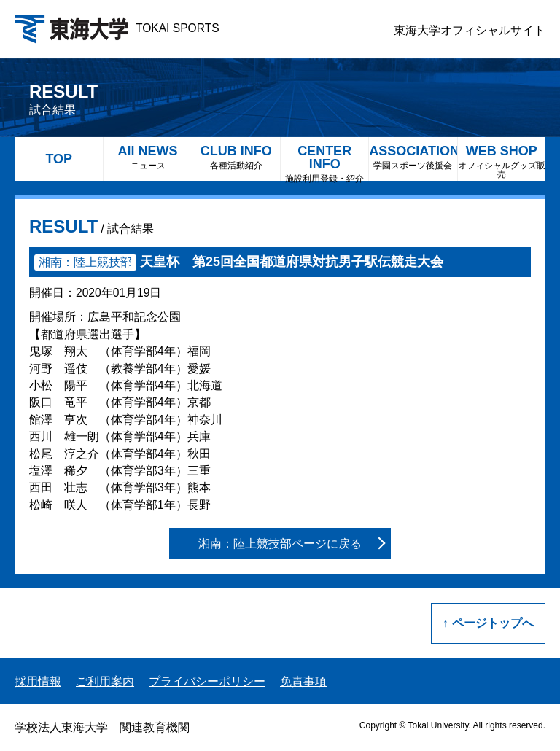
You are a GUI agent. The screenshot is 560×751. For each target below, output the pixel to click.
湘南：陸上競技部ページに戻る (280, 544)
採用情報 (38, 681)
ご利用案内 (105, 681)
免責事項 (303, 681)
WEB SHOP (502, 162)
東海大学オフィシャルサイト (470, 30)
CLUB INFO (236, 157)
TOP (59, 159)
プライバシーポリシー (207, 681)
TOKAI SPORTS (117, 28)
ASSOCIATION (413, 157)
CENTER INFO (324, 162)
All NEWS (147, 157)
